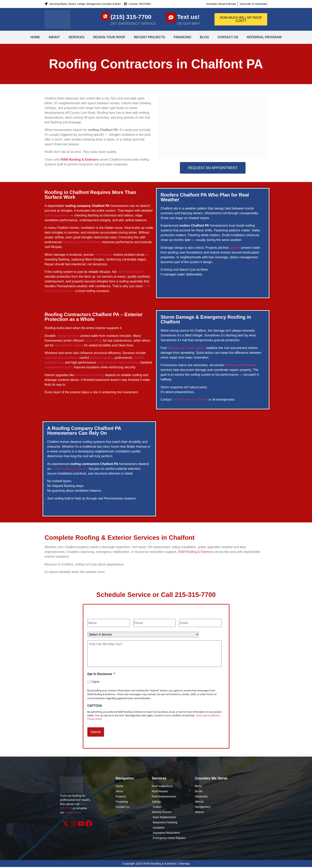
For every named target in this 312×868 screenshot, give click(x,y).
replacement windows (61, 358)
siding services (68, 336)
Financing (182, 37)
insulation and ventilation (82, 242)
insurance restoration (241, 365)
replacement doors (59, 367)
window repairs (101, 358)
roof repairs (104, 255)
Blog (204, 37)
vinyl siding (94, 341)
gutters (235, 248)
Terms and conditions (208, 720)
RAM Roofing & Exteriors (80, 160)
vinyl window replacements (117, 362)
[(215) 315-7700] (106, 17)
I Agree (95, 686)
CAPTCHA (95, 710)
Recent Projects (149, 37)
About (54, 37)
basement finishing (90, 375)
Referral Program (264, 37)
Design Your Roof (109, 37)
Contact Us (228, 37)
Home (35, 37)
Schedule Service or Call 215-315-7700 (156, 595)
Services (77, 37)
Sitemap (184, 865)
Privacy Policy (95, 723)
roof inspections (57, 215)
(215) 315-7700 (133, 17)
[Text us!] (171, 17)
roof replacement (130, 272)
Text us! (188, 17)
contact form (73, 814)
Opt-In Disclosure (101, 678)
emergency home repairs (187, 348)
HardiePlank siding (69, 345)
